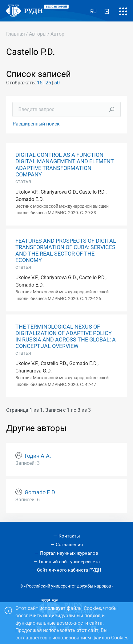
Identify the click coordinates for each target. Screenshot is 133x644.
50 (57, 83)
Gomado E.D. (40, 492)
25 (48, 83)
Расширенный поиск (36, 124)
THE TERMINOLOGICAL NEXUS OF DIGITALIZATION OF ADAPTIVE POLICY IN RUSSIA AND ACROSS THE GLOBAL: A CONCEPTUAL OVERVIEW (66, 336)
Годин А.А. (38, 456)
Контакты (69, 536)
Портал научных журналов (69, 553)
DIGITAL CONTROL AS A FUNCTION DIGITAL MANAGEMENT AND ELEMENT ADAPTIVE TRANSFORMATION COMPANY (65, 165)
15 (40, 83)
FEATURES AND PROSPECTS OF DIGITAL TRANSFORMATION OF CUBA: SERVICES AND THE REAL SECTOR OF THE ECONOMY (66, 251)
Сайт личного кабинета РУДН (69, 570)
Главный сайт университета (69, 562)
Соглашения (69, 545)
